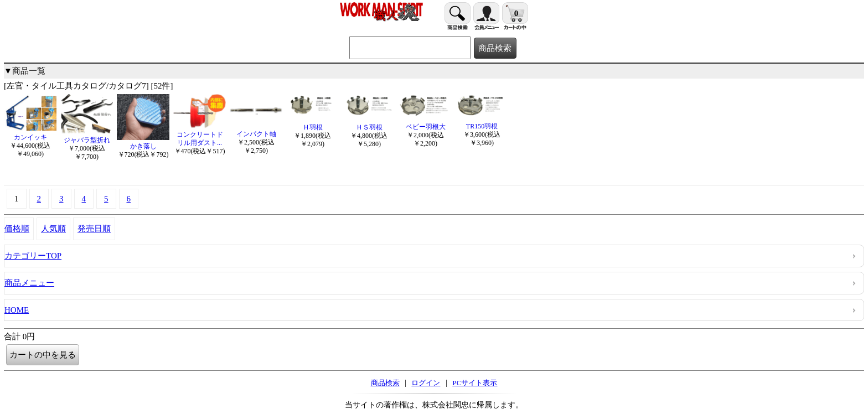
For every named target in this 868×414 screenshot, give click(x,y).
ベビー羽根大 (425, 123)
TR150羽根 (482, 122)
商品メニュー (29, 283)
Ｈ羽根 (312, 123)
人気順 (53, 229)
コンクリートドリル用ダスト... (200, 134)
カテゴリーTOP (33, 256)
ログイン (426, 383)
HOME (17, 310)
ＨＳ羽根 (369, 123)
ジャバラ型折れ (87, 136)
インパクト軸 (256, 130)
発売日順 (94, 229)
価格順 (17, 229)
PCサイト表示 (475, 383)
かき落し (143, 142)
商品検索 (385, 383)
